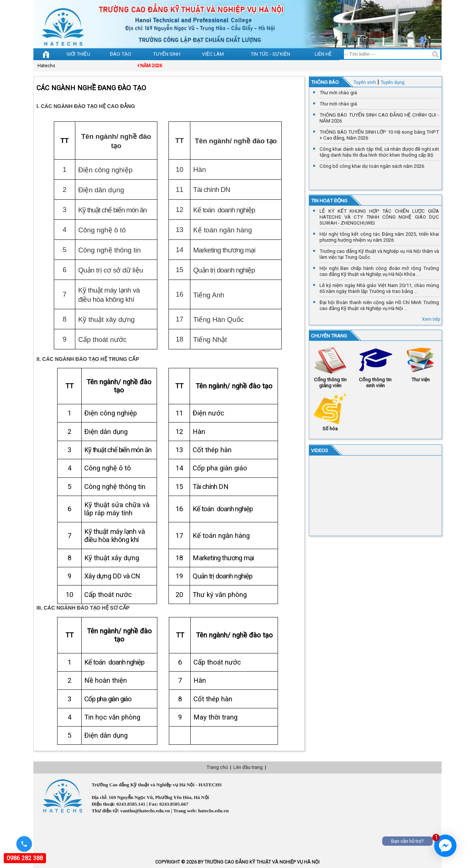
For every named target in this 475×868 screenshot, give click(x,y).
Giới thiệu (78, 54)
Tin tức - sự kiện (270, 54)
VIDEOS (320, 450)
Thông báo (325, 82)
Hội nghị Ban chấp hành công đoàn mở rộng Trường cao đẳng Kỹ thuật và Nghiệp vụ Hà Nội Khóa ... (379, 271)
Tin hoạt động (329, 200)
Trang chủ (217, 767)
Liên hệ (323, 54)
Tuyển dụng (393, 82)
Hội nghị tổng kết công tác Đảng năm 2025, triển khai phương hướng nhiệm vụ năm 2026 (379, 237)
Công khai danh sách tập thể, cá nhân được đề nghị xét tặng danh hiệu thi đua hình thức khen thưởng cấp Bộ (379, 152)
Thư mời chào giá (338, 93)
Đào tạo (121, 54)
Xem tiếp (431, 319)
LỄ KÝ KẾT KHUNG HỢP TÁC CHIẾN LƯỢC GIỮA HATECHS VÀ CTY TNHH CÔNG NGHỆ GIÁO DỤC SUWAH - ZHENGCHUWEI (379, 217)
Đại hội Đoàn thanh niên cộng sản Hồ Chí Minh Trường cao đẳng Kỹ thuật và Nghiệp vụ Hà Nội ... (379, 305)
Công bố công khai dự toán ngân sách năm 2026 (372, 166)
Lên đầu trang (248, 767)
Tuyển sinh (167, 54)
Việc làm (213, 54)
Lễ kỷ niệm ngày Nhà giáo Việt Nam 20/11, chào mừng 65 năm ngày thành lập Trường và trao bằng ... (379, 288)
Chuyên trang (329, 336)
